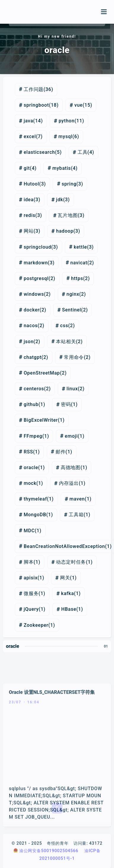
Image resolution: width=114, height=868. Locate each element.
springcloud (37, 247)
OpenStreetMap (42, 373)
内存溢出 (69, 483)
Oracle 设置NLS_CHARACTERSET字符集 (52, 738)
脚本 (29, 562)
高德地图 (71, 467)
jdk (60, 200)
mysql (65, 136)
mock (30, 483)
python (67, 121)
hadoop (65, 231)
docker (32, 310)
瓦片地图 (68, 215)
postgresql (36, 278)
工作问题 (34, 89)
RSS (28, 452)
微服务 (31, 593)
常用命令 (74, 357)
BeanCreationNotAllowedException (64, 546)
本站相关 (66, 342)
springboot (36, 105)
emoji (71, 436)
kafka (68, 593)
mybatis (62, 168)
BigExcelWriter (41, 420)
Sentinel (72, 310)
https (77, 278)
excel (30, 136)
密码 (66, 404)
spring (69, 184)
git (27, 168)
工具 (83, 152)
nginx (73, 294)
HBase (69, 609)
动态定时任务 (71, 562)
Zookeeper (36, 625)
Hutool (31, 184)
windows (34, 294)
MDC (29, 531)
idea (29, 200)
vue (78, 105)
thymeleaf (35, 499)
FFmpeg (33, 436)
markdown (36, 263)
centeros (34, 389)
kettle (80, 247)
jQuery (31, 609)
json (29, 342)
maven (77, 499)
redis (29, 215)
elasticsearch (39, 152)
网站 (29, 231)
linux (72, 389)
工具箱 (76, 515)
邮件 (61, 452)
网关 (65, 578)
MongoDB (35, 515)
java (28, 121)
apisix (31, 578)
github (31, 404)
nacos (31, 326)
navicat (79, 263)
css (64, 326)
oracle (31, 467)
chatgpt (33, 357)
